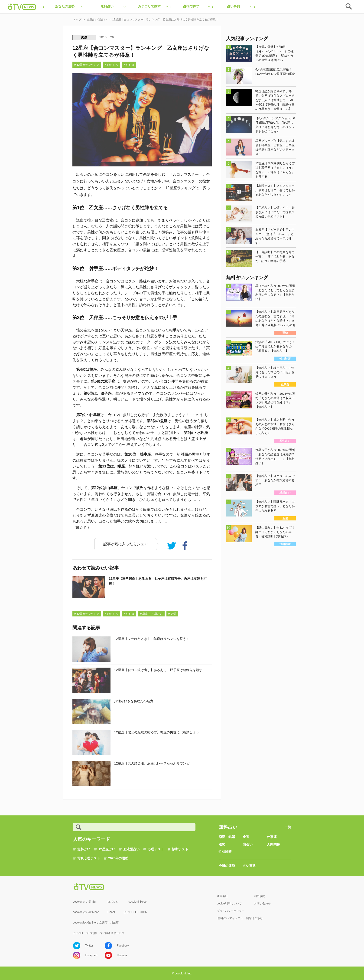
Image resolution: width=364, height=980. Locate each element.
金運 (246, 837)
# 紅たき (129, 65)
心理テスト (156, 849)
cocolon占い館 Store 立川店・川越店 (96, 923)
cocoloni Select (138, 902)
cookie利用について (229, 904)
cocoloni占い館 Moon (86, 912)
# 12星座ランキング (87, 65)
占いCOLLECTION (135, 912)
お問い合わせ (262, 904)
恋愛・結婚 (227, 837)
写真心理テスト (89, 858)
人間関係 (273, 844)
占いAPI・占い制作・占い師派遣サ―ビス (99, 933)
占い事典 (249, 866)
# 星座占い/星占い (151, 614)
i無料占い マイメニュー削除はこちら (240, 918)
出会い (248, 844)
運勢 (222, 844)
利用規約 (260, 896)
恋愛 (84, 38)
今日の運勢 (227, 866)
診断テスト (180, 849)
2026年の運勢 (118, 858)
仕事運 (272, 837)
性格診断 (225, 852)
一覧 (288, 827)
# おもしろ (111, 65)
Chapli (111, 912)
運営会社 (222, 896)
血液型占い (131, 849)
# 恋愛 (172, 614)
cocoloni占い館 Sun (85, 902)
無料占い (84, 849)
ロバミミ (113, 902)
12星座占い (107, 849)
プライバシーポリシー (231, 911)
